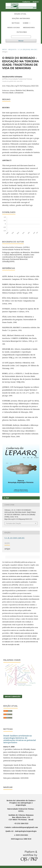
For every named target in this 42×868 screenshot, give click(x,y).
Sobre (26, 23)
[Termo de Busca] (21, 37)
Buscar (21, 41)
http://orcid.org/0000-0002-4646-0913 (12, 81)
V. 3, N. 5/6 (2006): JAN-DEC (27, 49)
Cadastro (26, 2)
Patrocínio (22, 32)
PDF (7, 498)
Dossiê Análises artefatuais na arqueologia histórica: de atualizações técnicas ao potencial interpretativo (20, 739)
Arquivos (12, 49)
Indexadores (29, 27)
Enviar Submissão (13, 696)
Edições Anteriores (21, 18)
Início (5, 49)
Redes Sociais (14, 27)
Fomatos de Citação (13, 523)
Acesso (36, 2)
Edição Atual (20, 14)
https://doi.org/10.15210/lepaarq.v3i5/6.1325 (22, 86)
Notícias (16, 23)
